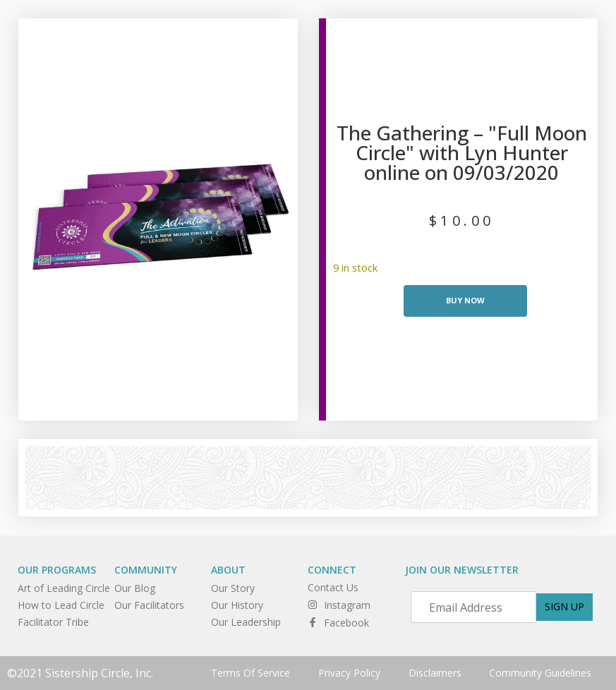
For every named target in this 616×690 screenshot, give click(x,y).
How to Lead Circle (61, 605)
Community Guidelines (541, 673)
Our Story (233, 588)
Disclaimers (435, 673)
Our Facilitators (149, 605)
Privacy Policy (349, 673)
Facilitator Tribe (53, 622)
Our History (237, 605)
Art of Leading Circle (64, 588)
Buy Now (465, 300)
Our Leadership (246, 622)
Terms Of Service (250, 673)
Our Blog (135, 588)
